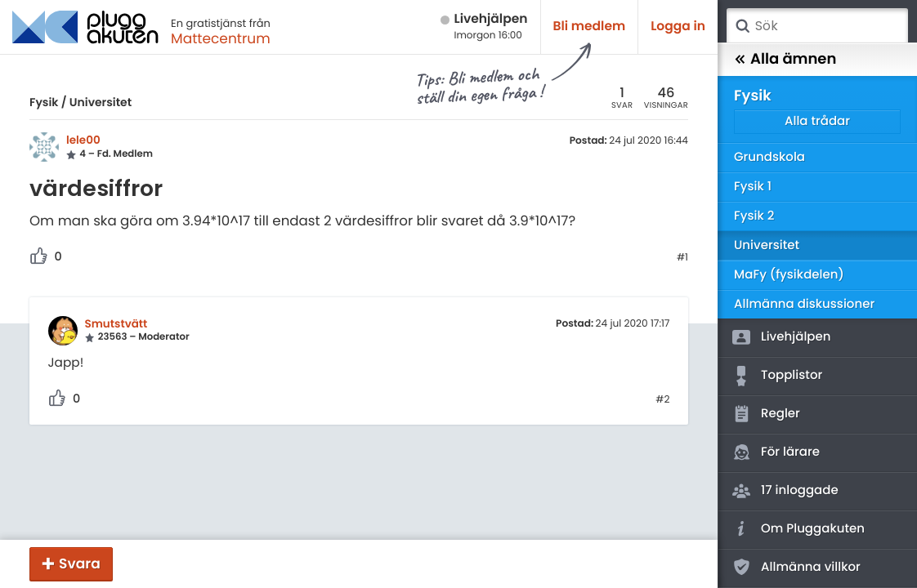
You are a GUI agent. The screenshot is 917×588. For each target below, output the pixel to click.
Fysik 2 (754, 216)
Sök (742, 26)
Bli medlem (590, 27)
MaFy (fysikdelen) (789, 275)
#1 (682, 258)
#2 (662, 400)
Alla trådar (817, 121)
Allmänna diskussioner (804, 304)
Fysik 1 (753, 187)
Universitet (101, 102)
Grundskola (769, 157)
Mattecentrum (221, 38)
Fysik (44, 102)
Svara (80, 563)
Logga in (678, 27)
